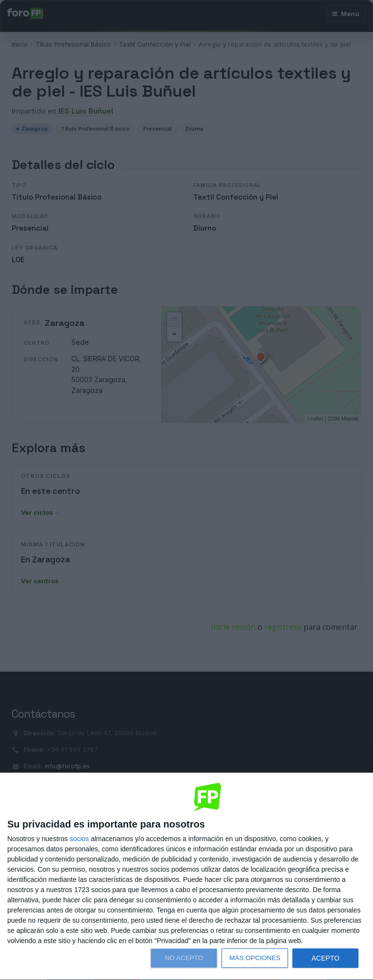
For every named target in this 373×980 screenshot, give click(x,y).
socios (79, 839)
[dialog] (186, 877)
